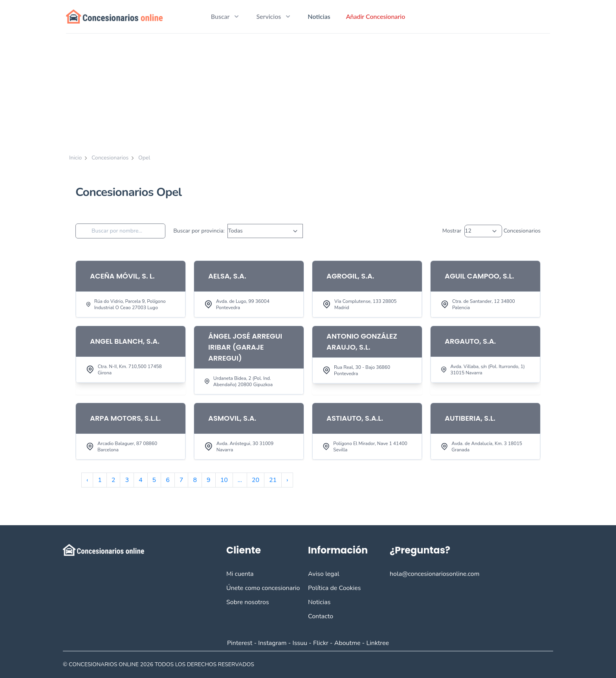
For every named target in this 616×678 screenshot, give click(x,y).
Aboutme (347, 643)
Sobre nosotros (248, 602)
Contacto (321, 616)
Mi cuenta (240, 574)
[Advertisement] (308, 93)
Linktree (378, 643)
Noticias (319, 16)
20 (256, 480)
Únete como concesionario (263, 588)
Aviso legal (324, 574)
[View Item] (131, 289)
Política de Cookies (334, 588)
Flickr (321, 643)
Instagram (272, 643)
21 (273, 480)
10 (224, 480)
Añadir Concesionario (376, 16)
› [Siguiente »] (287, 480)
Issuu (300, 643)
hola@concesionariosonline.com (434, 574)
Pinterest (240, 643)
